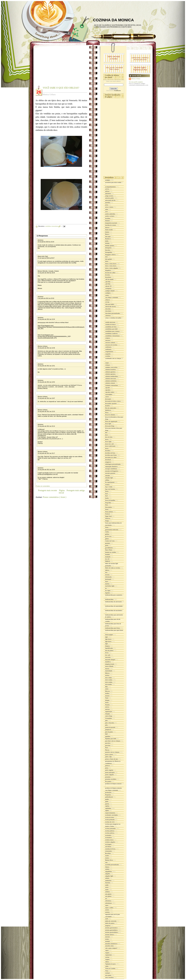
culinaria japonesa (110, 372)
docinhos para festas (111, 455)
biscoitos (108, 250)
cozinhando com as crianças (113, 358)
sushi (107, 919)
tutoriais (108, 937)
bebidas (107, 243)
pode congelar (109, 770)
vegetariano (109, 955)
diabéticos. (108, 410)
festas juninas (109, 512)
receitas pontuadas (111, 828)
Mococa (108, 691)
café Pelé (108, 282)
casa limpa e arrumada (112, 297)
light (107, 637)
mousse (107, 696)
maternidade (109, 671)
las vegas (108, 590)
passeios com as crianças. (113, 752)
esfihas (107, 480)
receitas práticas (110, 831)
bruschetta (108, 277)
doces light (108, 442)
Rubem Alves (109, 860)
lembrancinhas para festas (113, 628)
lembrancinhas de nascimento (114, 610)
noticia (107, 707)
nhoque (107, 700)
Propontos (108, 795)
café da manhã (109, 279)
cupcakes (108, 390)
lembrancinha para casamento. (114, 595)
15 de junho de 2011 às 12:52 (46, 382)
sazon (107, 887)
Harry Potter (109, 550)
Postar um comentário (43, 486)
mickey (107, 675)
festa (107, 505)
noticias (108, 709)
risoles (107, 856)
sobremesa (108, 901)
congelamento (109, 352)
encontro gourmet (110, 473)
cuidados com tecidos (111, 367)
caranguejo (108, 288)
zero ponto (108, 975)
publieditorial (109, 797)
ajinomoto (108, 193)
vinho (107, 966)
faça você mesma (110, 489)
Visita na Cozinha (110, 968)
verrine (107, 957)
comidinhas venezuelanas (52, 226)
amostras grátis (110, 198)
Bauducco (108, 239)
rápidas (107, 806)
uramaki (108, 941)
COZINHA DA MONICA (113, 20)
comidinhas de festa (111, 327)
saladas (107, 869)
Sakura (107, 867)
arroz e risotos (109, 207)
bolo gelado (109, 259)
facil (107, 494)
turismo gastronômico (112, 930)
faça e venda (109, 487)
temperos (108, 926)
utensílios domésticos (111, 944)
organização (109, 711)
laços (107, 581)
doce (107, 435)
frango (107, 521)
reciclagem (108, 844)
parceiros (108, 743)
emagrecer (108, 462)
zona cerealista (110, 977)
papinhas (108, 736)
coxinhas (108, 356)
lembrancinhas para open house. (114, 630)
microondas (109, 684)
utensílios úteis (110, 946)
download (108, 460)
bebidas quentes (110, 245)
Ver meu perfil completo (136, 82)
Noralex (108, 705)
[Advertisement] (57, 67)
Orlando (108, 714)
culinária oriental (110, 383)
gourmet (108, 543)
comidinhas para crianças (113, 331)
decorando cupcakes (111, 403)
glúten (107, 539)
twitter (107, 939)
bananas (108, 221)
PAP (107, 734)
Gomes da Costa (110, 541)
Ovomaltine (109, 718)
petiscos (108, 766)
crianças (108, 365)
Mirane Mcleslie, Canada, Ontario (48, 271)
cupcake (108, 388)
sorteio (107, 910)
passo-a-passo (109, 754)
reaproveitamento (110, 813)
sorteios (108, 912)
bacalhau (108, 218)
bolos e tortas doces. (111, 266)
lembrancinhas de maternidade (114, 606)
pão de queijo (109, 732)
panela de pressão (110, 727)
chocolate (108, 309)
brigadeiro (108, 270)
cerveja (107, 302)
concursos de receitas (111, 345)
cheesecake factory (111, 306)
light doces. (109, 641)
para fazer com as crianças (113, 741)
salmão (107, 878)
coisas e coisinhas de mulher (113, 318)
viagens (107, 959)
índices (107, 570)
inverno (107, 575)
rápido (107, 810)
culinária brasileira (111, 369)
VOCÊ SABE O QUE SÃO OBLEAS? (61, 88)
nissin (107, 702)
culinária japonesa (110, 374)
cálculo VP (108, 286)
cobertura (108, 315)
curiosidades (109, 394)
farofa (107, 498)
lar (106, 588)
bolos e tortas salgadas (112, 268)
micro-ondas (109, 680)
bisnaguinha (109, 252)
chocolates (108, 311)
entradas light (109, 478)
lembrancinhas (109, 599)
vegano (107, 953)
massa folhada (109, 666)
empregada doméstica (111, 466)
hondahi (108, 554)
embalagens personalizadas (113, 464)
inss (106, 572)
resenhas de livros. (111, 849)
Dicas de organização (111, 421)
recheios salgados (110, 842)
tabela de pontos (110, 923)
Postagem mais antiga (76, 490)
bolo (107, 257)
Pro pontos (108, 781)
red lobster (108, 846)
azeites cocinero (110, 216)
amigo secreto (109, 196)
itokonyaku (109, 577)
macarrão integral (110, 659)
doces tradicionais (110, 446)
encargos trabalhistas (111, 469)
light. (107, 644)
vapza (107, 950)
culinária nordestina (111, 381)
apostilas (108, 202)
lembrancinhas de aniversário (114, 602)
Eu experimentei (110, 482)
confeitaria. (109, 349)
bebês (107, 241)
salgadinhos (109, 871)
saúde (107, 885)
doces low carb (110, 444)
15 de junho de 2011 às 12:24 (46, 319)
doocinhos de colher (111, 457)
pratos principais (110, 772)
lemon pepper (109, 635)
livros (107, 653)
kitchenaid (108, 579)
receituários (109, 837)
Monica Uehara (43, 346)
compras (108, 338)
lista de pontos (109, 650)
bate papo (108, 236)
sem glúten (108, 896)
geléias (107, 534)
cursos (107, 397)
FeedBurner (117, 91)
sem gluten (108, 894)
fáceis (107, 491)
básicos (107, 227)
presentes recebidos (111, 779)
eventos (107, 485)
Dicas (107, 412)
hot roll (107, 559)
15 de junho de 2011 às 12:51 (46, 366)
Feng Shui (108, 503)
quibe (107, 801)
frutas (107, 527)
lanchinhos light (110, 586)
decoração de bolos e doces (113, 401)
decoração (108, 399)
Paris (107, 748)
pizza (107, 768)
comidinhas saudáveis (112, 333)
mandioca (108, 662)
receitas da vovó (110, 822)
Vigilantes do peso (111, 964)
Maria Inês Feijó (43, 256)
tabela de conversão (111, 921)
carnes (107, 295)
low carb (108, 655)
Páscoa (107, 750)
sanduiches (108, 880)
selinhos (108, 892)
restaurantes (109, 851)
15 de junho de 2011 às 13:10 (46, 411)
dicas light (108, 424)
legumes (108, 593)
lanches (107, 584)
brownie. (108, 275)
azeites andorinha (110, 214)
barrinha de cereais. (111, 225)
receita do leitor (110, 817)
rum (106, 862)
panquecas (108, 729)
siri (106, 899)
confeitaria (108, 347)
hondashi (108, 557)
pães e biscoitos (110, 723)
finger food (109, 516)
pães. (107, 725)
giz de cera (108, 536)
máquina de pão (110, 664)
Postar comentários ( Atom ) (55, 497)
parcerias (108, 745)
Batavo (107, 234)
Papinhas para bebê (111, 739)
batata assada (109, 230)
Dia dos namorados (111, 408)
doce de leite (109, 437)
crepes (107, 363)
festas (107, 509)
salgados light (109, 876)
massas (107, 669)
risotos (107, 858)
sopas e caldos (109, 908)
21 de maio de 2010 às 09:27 (46, 258)
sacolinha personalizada (112, 865)
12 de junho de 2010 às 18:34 (46, 273)
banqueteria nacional (111, 223)
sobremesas (109, 903)
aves (107, 212)
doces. (107, 448)
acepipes (108, 180)
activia (107, 189)
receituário (108, 835)
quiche (107, 804)
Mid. (107, 687)
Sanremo (108, 883)
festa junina (109, 507)
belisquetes (109, 248)
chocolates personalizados (113, 313)
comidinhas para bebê (112, 329)
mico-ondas (109, 678)
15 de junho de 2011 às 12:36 (46, 348)
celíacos (108, 300)
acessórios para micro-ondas (113, 182)
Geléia (107, 532)
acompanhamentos (111, 187)
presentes (108, 777)
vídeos (107, 962)
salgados (108, 874)
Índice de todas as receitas (113, 568)
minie (107, 689)
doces (107, 439)
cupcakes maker (110, 392)
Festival (108, 514)
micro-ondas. (109, 682)
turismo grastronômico (112, 932)
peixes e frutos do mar (112, 759)
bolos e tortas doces (111, 264)
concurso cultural (110, 342)
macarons (108, 657)
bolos (107, 261)
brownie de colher (110, 273)
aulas (107, 209)
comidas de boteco (111, 324)
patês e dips (109, 757)
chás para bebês (110, 304)
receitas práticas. (110, 833)
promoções (108, 792)
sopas (107, 905)
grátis (107, 545)
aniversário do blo (110, 200)
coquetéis (108, 354)
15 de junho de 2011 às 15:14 (46, 426)
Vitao (107, 971)
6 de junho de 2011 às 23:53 (46, 298)
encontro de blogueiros (112, 471)
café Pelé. (108, 284)
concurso (108, 340)
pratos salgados (110, 775)
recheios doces (109, 840)
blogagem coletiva (111, 255)
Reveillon (108, 853)
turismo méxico (110, 935)
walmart (108, 973)
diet (106, 432)
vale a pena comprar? (111, 948)
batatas (107, 232)
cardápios (108, 293)
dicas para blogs (110, 426)
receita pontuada (110, 819)
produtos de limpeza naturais (114, 784)
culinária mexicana (111, 378)
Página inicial (62, 492)
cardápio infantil (110, 291)
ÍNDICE (108, 561)
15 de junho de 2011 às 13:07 (46, 398)
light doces (108, 639)
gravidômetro (109, 548)
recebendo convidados (112, 815)
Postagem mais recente (48, 490)
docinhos (108, 451)
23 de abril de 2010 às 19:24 (46, 242)
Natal (107, 698)
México (107, 673)
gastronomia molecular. (112, 530)
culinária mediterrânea (112, 376)
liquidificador (109, 648)
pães (107, 720)
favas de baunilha (110, 500)
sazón (107, 889)
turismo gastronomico (112, 928)
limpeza (108, 646)
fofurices (108, 518)
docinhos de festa (110, 453)
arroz (107, 205)
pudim (107, 799)
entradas (108, 475)
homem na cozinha (111, 552)
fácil (107, 496)
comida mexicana (110, 322)
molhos (107, 693)
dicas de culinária (110, 415)
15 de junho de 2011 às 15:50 (46, 470)
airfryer (107, 191)
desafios (108, 406)
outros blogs (109, 716)
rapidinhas (108, 808)
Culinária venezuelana (112, 385)
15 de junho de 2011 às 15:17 (46, 453)
